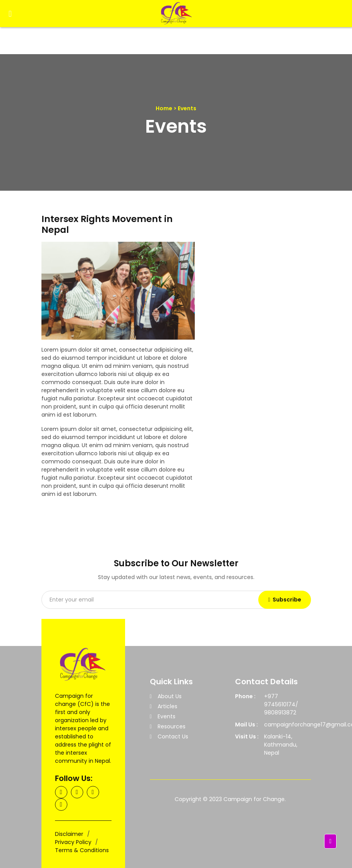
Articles (167, 706)
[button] (330, 841)
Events (167, 716)
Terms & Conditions (82, 850)
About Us (170, 696)
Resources (172, 726)
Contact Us (173, 736)
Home (164, 108)
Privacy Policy (73, 842)
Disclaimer (69, 834)
